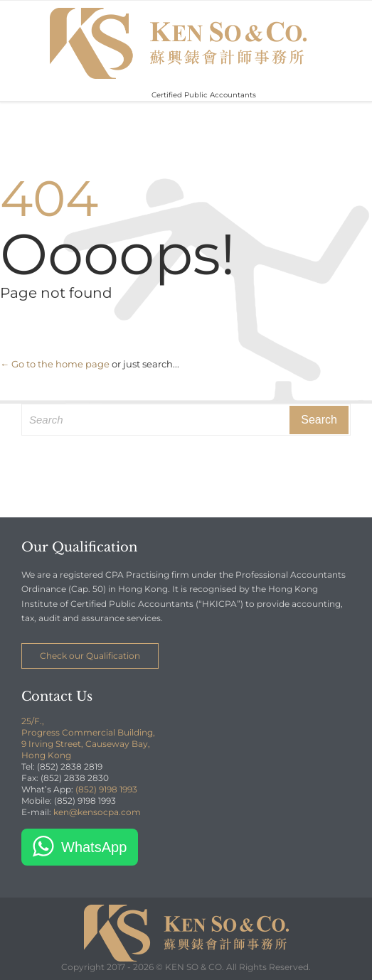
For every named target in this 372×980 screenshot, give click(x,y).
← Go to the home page (55, 364)
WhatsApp (94, 847)
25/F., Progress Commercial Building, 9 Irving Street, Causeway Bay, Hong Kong (88, 738)
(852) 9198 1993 (106, 789)
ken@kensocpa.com (97, 812)
